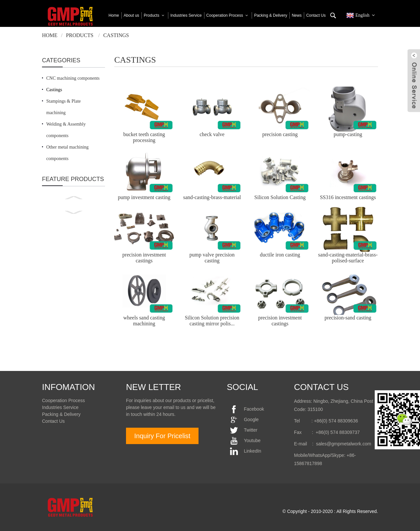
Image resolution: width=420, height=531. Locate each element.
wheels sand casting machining (144, 321)
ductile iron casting (280, 255)
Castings (116, 35)
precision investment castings (144, 258)
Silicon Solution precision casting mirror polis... (212, 321)
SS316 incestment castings (348, 197)
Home (50, 35)
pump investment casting (144, 197)
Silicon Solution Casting (280, 197)
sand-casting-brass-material (212, 197)
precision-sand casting (348, 318)
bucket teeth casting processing (144, 137)
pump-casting (348, 134)
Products (80, 35)
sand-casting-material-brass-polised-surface (348, 258)
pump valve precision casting (212, 258)
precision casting (280, 134)
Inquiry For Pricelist (162, 436)
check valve (212, 134)
